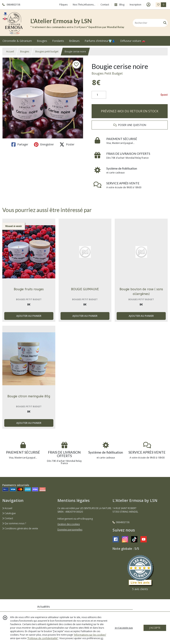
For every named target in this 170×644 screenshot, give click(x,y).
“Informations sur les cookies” (90, 635)
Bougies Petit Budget (107, 73)
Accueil (10, 51)
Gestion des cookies (69, 524)
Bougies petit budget (47, 51)
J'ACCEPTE (155, 628)
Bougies (25, 51)
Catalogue (9, 513)
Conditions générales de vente (20, 528)
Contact (105, 5)
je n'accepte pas (124, 628)
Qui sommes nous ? (14, 523)
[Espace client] (148, 5)
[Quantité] (99, 95)
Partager (20, 144)
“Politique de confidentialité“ (43, 638)
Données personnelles (70, 530)
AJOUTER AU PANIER (29, 316)
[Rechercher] (165, 23)
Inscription (135, 5)
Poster (67, 144)
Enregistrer (44, 144)
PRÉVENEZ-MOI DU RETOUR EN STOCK (130, 111)
